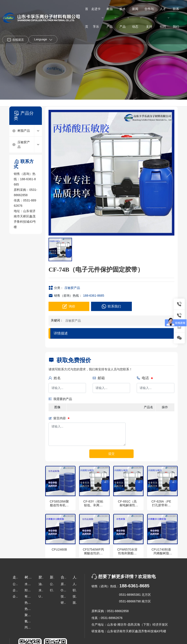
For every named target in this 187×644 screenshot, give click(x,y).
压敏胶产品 (72, 288)
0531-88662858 (118, 611)
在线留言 (18, 40)
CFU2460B (59, 549)
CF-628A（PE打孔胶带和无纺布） (161, 505)
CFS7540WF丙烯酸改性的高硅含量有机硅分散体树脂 (93, 555)
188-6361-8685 (94, 296)
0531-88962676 (112, 618)
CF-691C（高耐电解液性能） (127, 505)
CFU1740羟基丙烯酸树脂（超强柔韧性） (161, 555)
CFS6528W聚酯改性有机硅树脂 (59, 505)
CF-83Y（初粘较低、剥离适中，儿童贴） (93, 505)
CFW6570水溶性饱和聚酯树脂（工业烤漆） (127, 555)
